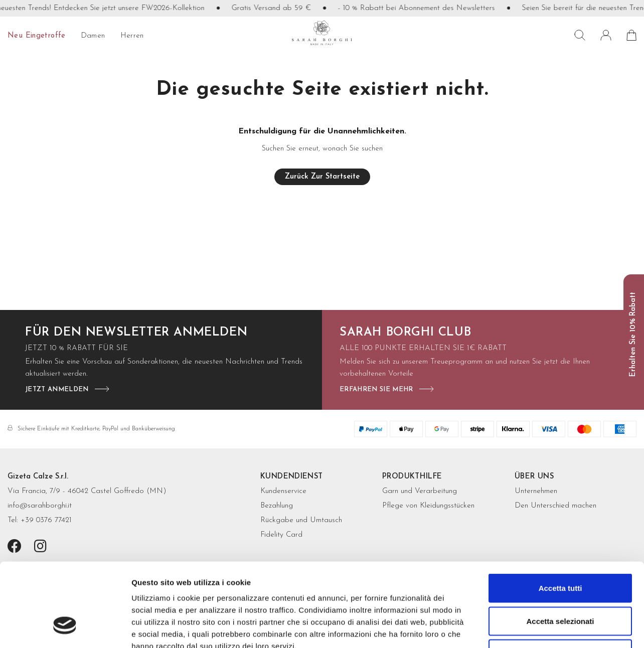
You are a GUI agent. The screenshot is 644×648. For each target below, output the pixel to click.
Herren (132, 36)
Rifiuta (560, 582)
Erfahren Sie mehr (376, 389)
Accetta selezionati (560, 549)
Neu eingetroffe (37, 36)
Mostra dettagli (528, 628)
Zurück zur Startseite (322, 177)
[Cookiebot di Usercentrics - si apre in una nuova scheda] (65, 628)
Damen (93, 36)
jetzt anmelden (57, 389)
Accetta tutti (560, 516)
